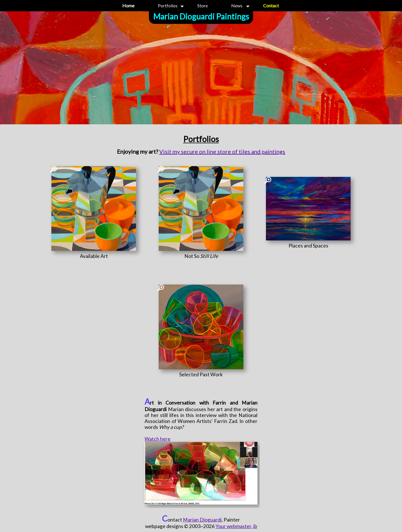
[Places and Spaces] (308, 246)
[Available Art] (94, 256)
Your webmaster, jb (236, 526)
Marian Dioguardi (202, 520)
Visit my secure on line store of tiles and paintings (222, 151)
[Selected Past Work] (201, 374)
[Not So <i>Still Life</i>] (201, 256)
